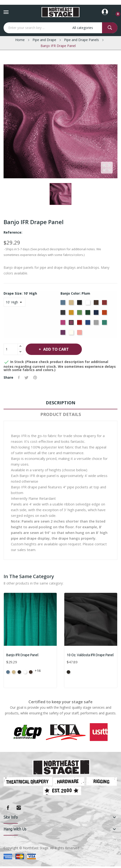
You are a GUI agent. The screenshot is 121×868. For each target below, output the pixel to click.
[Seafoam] (105, 324)
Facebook (8, 808)
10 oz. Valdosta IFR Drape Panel (90, 655)
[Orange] (105, 314)
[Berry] (63, 324)
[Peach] (80, 334)
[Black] (80, 304)
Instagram (19, 808)
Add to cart (56, 349)
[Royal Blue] (88, 324)
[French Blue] (63, 304)
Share (19, 377)
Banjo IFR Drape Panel (22, 655)
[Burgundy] (105, 304)
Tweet (26, 377)
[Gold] (72, 314)
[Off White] (72, 334)
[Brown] (97, 304)
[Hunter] (88, 314)
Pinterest (35, 377)
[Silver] (97, 324)
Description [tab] (60, 403)
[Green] (80, 314)
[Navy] (97, 314)
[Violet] (63, 334)
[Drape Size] (14, 302)
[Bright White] (88, 304)
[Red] (80, 324)
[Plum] (72, 324)
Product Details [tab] (61, 414)
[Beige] (72, 304)
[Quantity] (11, 349)
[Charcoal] (63, 314)
